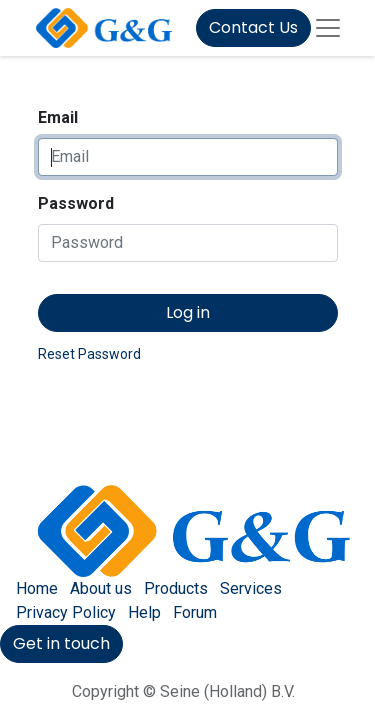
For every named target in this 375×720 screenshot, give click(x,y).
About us (101, 588)
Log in (188, 312)
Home (37, 588)
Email (58, 117)
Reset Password (89, 354)
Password (76, 203)
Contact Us (253, 27)
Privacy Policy (66, 612)
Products (176, 588)
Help (144, 612)
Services (251, 588)
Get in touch (61, 643)
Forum (195, 612)
